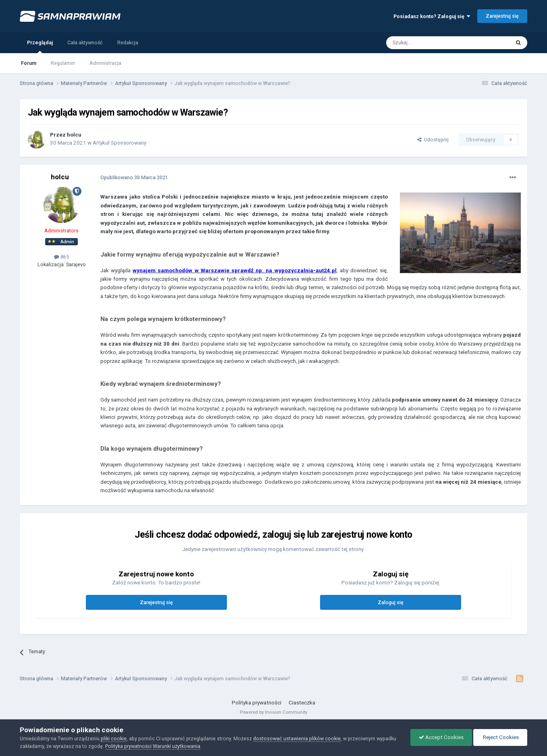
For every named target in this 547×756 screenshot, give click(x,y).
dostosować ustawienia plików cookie (297, 738)
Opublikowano (134, 177)
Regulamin (63, 63)
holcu (74, 135)
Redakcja (128, 42)
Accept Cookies (441, 737)
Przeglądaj (40, 46)
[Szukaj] (430, 43)
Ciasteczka (302, 703)
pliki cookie (114, 738)
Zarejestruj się (502, 16)
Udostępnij (433, 140)
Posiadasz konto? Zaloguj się (432, 16)
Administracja (105, 63)
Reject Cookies (500, 737)
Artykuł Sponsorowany (120, 143)
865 (61, 257)
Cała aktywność (85, 42)
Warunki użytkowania (177, 746)
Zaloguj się (391, 602)
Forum (29, 63)
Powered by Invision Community (273, 712)
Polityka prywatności (257, 703)
